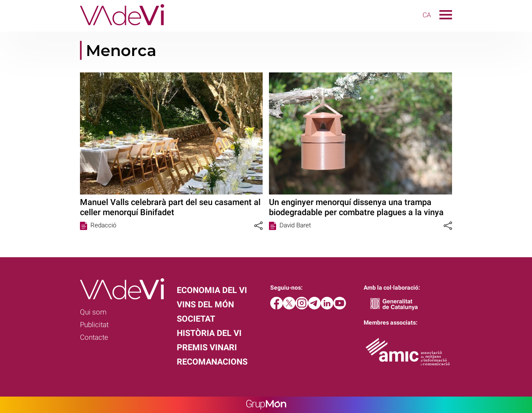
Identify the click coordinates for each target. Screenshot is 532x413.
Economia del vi (212, 290)
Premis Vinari (207, 347)
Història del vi (209, 333)
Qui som (93, 312)
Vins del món (205, 304)
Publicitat (94, 325)
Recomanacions (212, 362)
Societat (196, 319)
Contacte (94, 337)
